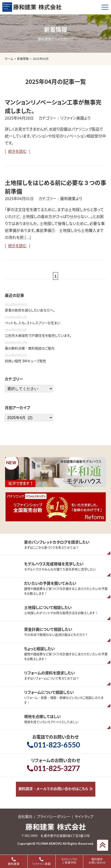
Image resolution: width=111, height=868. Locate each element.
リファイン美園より (75, 118)
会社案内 (25, 816)
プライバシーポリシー (53, 816)
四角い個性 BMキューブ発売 (25, 361)
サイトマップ (84, 816)
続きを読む (17, 151)
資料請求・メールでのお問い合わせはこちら (53, 789)
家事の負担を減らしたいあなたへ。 (30, 310)
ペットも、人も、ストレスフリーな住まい (33, 323)
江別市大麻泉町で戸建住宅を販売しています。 (38, 335)
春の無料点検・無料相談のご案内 (30, 348)
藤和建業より (71, 198)
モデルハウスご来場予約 (69, 861)
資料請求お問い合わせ (97, 861)
